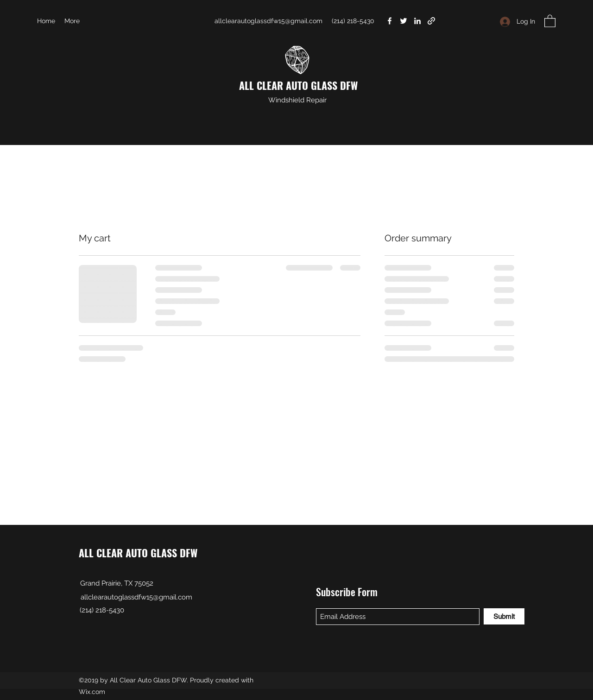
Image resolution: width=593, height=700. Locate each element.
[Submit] (504, 616)
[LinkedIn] (417, 21)
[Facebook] (390, 21)
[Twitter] (404, 21)
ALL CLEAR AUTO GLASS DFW (298, 85)
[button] (550, 21)
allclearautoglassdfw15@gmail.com (268, 21)
